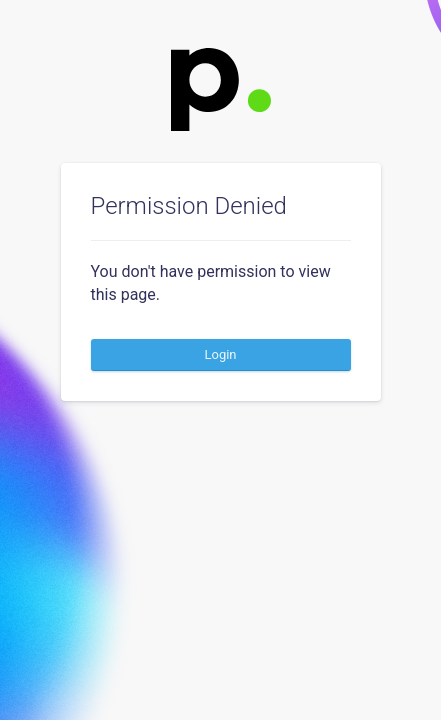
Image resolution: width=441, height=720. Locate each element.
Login (220, 354)
